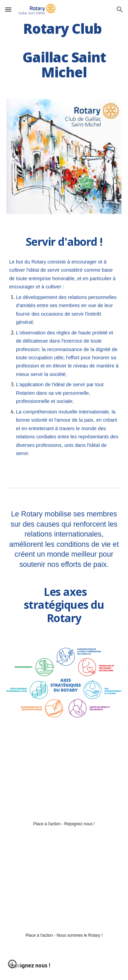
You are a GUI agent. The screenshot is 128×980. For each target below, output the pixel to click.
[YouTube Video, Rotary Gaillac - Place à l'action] (64, 776)
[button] (8, 9)
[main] (64, 50)
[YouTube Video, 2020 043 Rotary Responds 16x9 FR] (64, 888)
